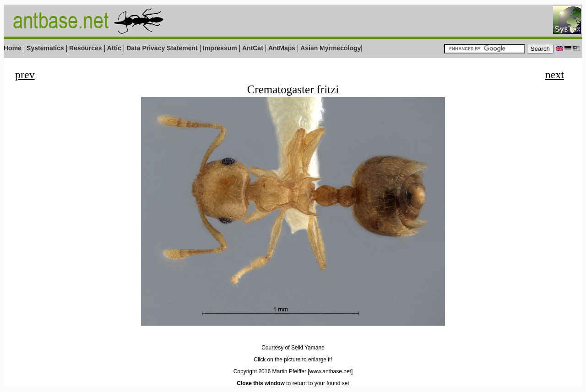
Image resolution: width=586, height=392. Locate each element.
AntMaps (283, 48)
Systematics (45, 48)
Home (13, 48)
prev (25, 75)
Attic (114, 48)
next (555, 75)
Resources (86, 48)
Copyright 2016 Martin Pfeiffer (270, 371)
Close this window (261, 383)
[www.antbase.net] (330, 371)
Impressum (220, 48)
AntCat (254, 48)
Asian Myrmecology (331, 48)
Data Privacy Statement (162, 48)
